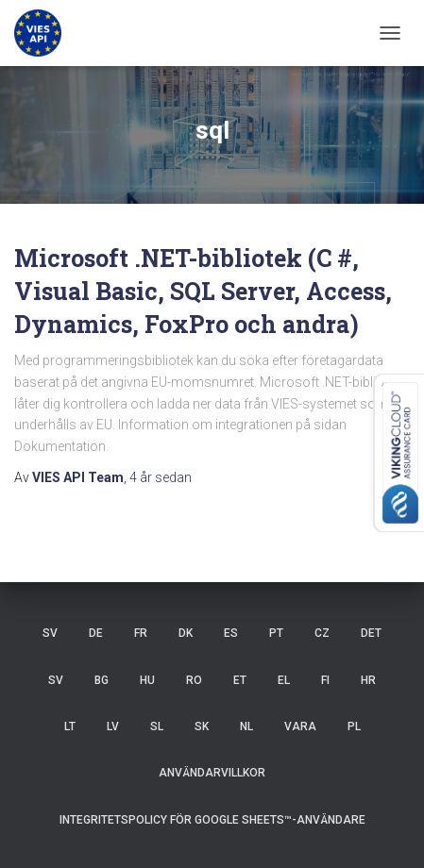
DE (96, 633)
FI (325, 680)
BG (102, 680)
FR (141, 633)
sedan (161, 477)
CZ (322, 633)
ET (240, 680)
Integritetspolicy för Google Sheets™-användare (212, 820)
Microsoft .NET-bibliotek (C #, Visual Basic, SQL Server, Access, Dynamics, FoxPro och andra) (203, 291)
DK (186, 633)
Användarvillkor (212, 773)
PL (354, 726)
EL (284, 680)
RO (194, 680)
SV (50, 633)
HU (147, 680)
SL (157, 726)
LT (70, 726)
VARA (300, 726)
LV (113, 726)
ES (231, 633)
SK (202, 726)
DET (371, 633)
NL (246, 726)
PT (276, 633)
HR (368, 680)
